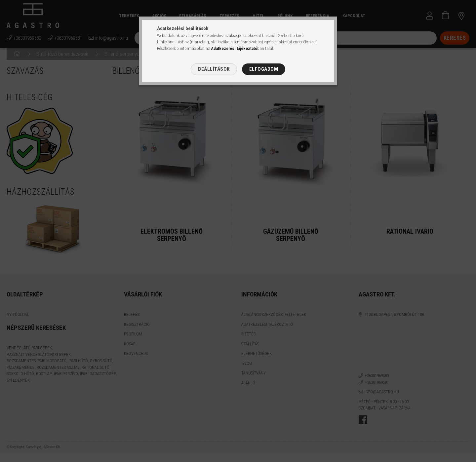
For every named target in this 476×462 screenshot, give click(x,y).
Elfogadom (264, 69)
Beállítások (214, 69)
